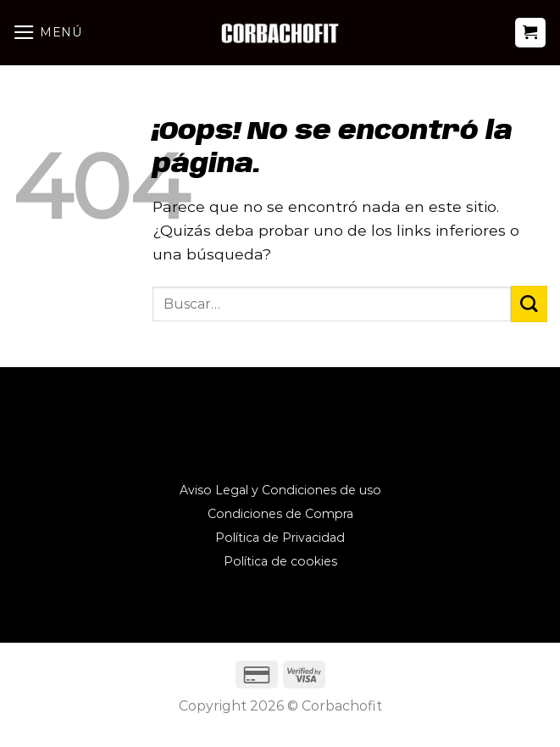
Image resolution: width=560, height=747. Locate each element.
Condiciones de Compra (280, 514)
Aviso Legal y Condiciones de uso (280, 490)
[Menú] (47, 32)
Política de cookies (280, 561)
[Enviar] (529, 304)
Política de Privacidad (280, 538)
